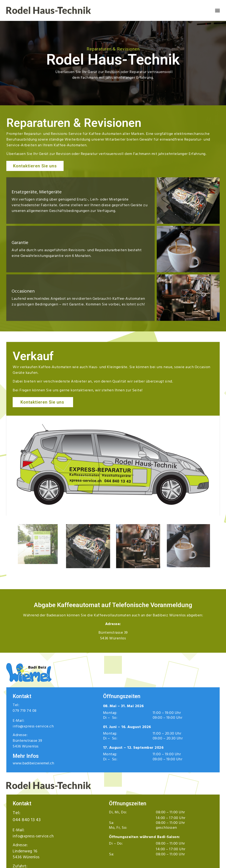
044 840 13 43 (27, 820)
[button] (217, 11)
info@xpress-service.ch (33, 726)
